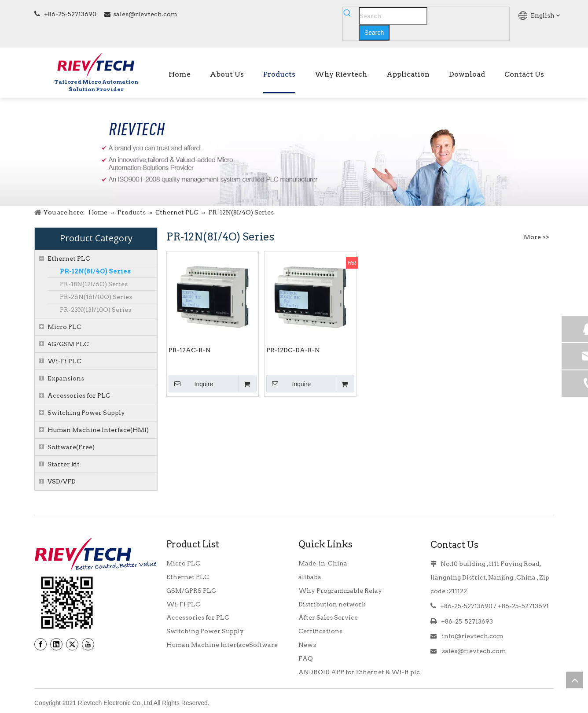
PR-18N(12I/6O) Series (94, 284)
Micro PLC (64, 327)
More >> (537, 237)
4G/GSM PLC (68, 344)
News (307, 645)
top (574, 680)
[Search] (393, 16)
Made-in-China (323, 563)
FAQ (306, 658)
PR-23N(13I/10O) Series (96, 310)
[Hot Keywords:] (374, 33)
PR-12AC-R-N (190, 350)
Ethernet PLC (69, 259)
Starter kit (64, 464)
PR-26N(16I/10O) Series (96, 297)
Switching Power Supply (86, 413)
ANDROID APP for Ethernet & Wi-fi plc (359, 672)
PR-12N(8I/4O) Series (95, 271)
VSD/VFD (62, 481)
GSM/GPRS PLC (191, 591)
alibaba (310, 577)
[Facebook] (40, 644)
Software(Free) (71, 447)
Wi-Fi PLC (64, 361)
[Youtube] (88, 644)
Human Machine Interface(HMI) (98, 430)
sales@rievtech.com (145, 14)
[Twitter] (72, 644)
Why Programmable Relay (340, 591)
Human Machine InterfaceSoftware (222, 645)
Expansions (66, 378)
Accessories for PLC (79, 395)
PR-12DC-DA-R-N (293, 350)
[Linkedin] (56, 644)
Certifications (320, 631)
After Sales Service (328, 617)
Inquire (191, 384)
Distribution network (332, 604)
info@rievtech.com (472, 636)
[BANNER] (294, 152)
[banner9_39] (67, 603)
